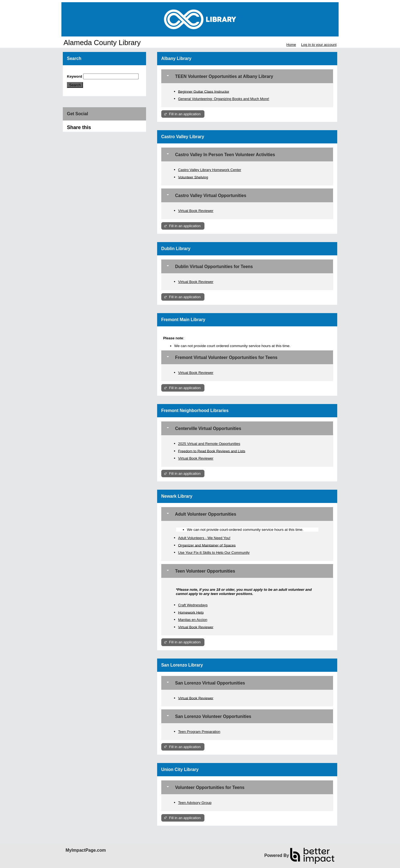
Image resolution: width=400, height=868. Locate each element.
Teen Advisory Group (195, 803)
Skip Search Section (83, 71)
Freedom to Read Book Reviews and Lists (212, 451)
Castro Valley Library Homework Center (210, 170)
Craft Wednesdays (193, 605)
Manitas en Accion (193, 620)
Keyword (75, 76)
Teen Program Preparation (199, 732)
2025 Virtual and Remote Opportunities (209, 444)
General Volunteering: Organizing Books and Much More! (224, 99)
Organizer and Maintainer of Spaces (207, 545)
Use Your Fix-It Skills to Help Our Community (214, 553)
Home (291, 45)
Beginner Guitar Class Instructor (204, 91)
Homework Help (191, 612)
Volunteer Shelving (193, 177)
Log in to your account (319, 45)
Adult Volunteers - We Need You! (204, 538)
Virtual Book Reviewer (196, 211)
